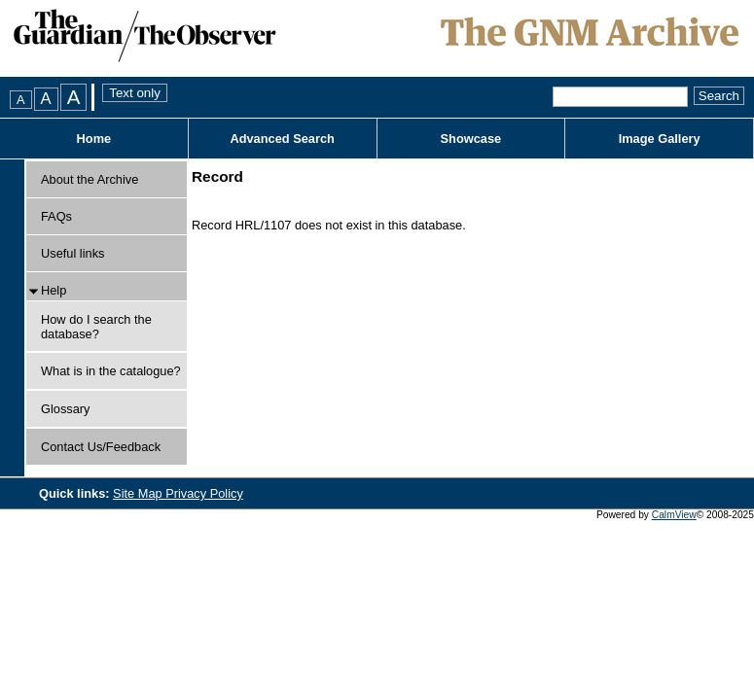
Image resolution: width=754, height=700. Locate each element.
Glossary (66, 409)
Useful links (72, 253)
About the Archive (90, 179)
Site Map (139, 493)
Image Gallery (660, 139)
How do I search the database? (96, 327)
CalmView (674, 515)
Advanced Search (282, 139)
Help (54, 290)
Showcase (471, 139)
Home (94, 139)
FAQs (56, 216)
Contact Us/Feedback (101, 447)
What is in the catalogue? (111, 371)
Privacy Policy (204, 493)
